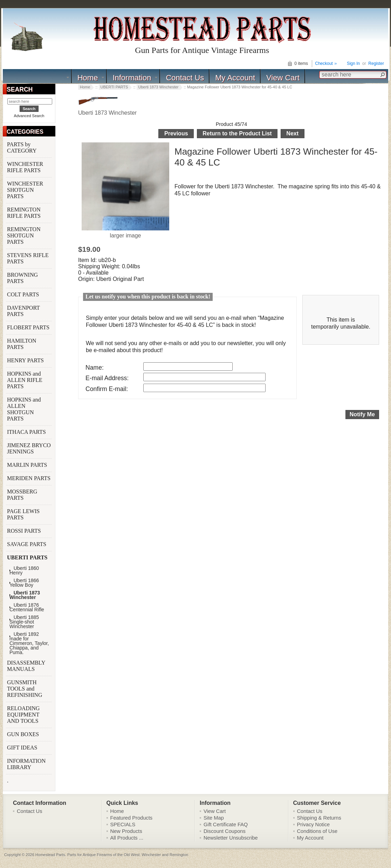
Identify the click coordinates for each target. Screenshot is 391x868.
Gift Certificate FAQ (226, 825)
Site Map (214, 818)
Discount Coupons (225, 831)
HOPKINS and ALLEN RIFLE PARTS (25, 380)
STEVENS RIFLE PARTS (28, 258)
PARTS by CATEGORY (22, 147)
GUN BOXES (24, 734)
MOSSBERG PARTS (22, 495)
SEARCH (20, 89)
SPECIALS (123, 825)
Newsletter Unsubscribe (231, 838)
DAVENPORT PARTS (23, 311)
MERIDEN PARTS (29, 478)
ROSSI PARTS (24, 531)
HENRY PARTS (26, 360)
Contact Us (185, 78)
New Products (126, 831)
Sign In (353, 63)
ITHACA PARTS (27, 432)
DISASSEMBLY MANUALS (26, 666)
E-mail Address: (107, 378)
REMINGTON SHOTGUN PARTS (24, 235)
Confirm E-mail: (107, 389)
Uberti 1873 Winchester (159, 87)
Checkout (324, 63)
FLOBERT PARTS (28, 327)
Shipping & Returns (319, 818)
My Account (235, 78)
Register (376, 63)
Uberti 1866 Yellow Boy (24, 583)
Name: (95, 368)
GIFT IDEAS (23, 748)
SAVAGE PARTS (27, 544)
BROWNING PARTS (22, 278)
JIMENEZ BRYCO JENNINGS (29, 448)
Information (132, 78)
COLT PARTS (23, 294)
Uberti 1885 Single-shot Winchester (24, 622)
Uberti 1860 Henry (24, 571)
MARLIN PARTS (28, 465)
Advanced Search (29, 116)
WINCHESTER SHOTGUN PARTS (25, 190)
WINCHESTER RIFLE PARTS (25, 167)
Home (88, 78)
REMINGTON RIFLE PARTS (25, 213)
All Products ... (127, 838)
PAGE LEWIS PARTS (23, 514)
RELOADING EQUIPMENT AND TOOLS (23, 715)
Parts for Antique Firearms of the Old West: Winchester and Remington (128, 855)
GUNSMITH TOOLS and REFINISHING (25, 689)
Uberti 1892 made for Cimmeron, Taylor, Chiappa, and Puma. (29, 643)
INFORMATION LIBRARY (26, 764)
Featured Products (132, 818)
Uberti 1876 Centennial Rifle (27, 607)
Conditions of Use (317, 831)
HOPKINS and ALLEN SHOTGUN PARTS (24, 409)
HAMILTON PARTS (22, 344)
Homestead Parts (50, 855)
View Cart (283, 78)
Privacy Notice (314, 825)
